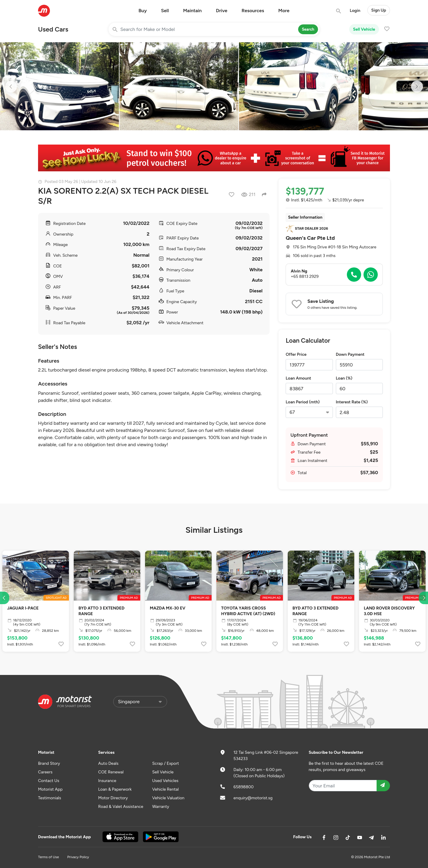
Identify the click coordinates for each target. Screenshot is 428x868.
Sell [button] (165, 11)
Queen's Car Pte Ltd (310, 238)
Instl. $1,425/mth (304, 200)
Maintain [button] (192, 11)
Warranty (161, 807)
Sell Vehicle (364, 29)
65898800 (244, 787)
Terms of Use (48, 857)
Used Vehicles (165, 781)
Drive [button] (222, 11)
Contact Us (49, 781)
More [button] (284, 11)
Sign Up (379, 10)
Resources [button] (253, 11)
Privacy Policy (78, 857)
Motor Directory (113, 798)
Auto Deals (108, 763)
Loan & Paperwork (115, 789)
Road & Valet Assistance (121, 807)
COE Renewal (111, 772)
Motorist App (50, 789)
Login (355, 11)
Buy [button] (143, 11)
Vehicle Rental (165, 789)
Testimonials (49, 798)
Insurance (107, 781)
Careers (45, 772)
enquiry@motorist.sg (253, 798)
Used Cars (53, 29)
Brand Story (49, 763)
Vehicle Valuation (168, 798)
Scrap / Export (166, 763)
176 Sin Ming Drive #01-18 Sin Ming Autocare (335, 247)
